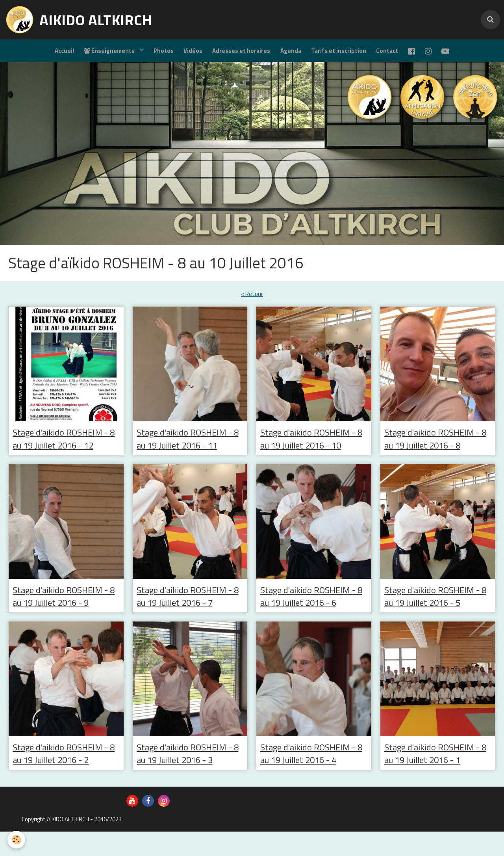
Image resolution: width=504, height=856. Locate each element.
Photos (158, 53)
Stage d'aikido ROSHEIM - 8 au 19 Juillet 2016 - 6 (313, 618)
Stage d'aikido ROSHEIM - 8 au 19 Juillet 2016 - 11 (188, 452)
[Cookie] (17, 840)
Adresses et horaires (240, 53)
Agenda (291, 53)
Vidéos (189, 53)
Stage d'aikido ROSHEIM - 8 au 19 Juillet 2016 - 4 (313, 777)
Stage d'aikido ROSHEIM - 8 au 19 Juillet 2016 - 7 (189, 618)
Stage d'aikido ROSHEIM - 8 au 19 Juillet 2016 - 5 (437, 618)
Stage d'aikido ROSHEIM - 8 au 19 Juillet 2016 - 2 (65, 777)
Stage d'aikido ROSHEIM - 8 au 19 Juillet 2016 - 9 (65, 618)
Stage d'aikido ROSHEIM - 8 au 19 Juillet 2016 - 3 (189, 777)
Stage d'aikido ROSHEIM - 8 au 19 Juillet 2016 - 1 (437, 777)
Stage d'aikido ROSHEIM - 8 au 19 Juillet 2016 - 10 (311, 452)
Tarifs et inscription (341, 53)
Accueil (55, 53)
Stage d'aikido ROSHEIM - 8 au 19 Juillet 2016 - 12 (64, 452)
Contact (391, 53)
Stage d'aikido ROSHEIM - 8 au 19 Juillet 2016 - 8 (437, 445)
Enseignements (102, 53)
